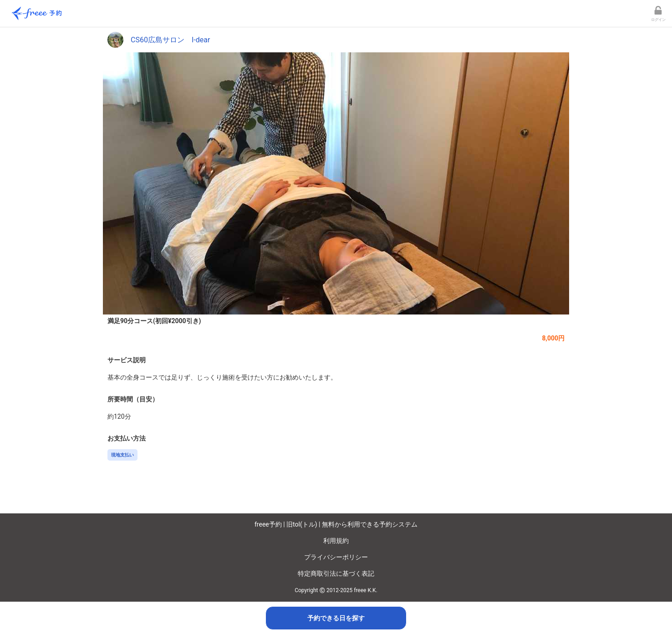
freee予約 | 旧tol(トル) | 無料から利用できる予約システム (336, 524)
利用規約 (336, 541)
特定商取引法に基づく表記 (336, 573)
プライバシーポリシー (336, 557)
